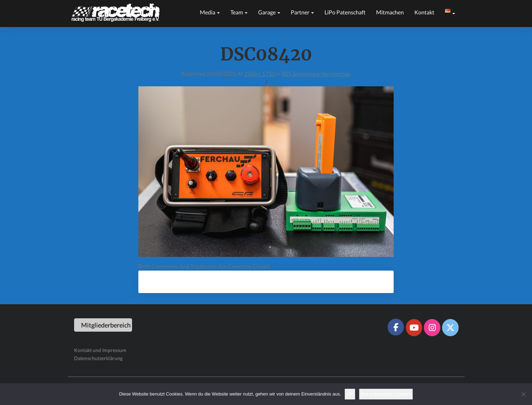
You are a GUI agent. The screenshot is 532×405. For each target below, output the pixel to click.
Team (239, 12)
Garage (269, 12)
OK (350, 394)
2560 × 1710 (259, 74)
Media (210, 12)
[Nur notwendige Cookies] (523, 394)
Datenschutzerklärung (98, 358)
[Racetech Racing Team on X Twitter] (450, 327)
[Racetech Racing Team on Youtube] (414, 327)
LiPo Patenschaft (345, 12)
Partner (302, 12)
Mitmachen (390, 12)
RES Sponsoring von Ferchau (316, 74)
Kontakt (424, 12)
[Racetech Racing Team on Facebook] (396, 327)
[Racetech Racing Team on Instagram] (432, 327)
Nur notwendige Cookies (386, 394)
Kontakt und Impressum (100, 350)
